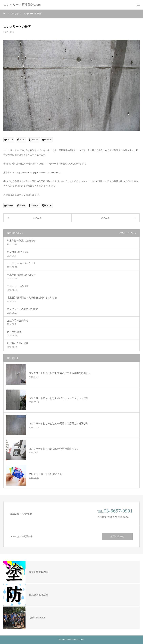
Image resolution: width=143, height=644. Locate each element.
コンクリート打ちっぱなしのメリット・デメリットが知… (60, 398)
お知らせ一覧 (127, 233)
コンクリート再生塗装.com (22, 5)
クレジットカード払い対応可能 (45, 474)
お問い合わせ (117, 536)
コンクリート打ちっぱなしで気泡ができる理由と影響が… (60, 373)
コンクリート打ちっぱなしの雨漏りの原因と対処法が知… (60, 423)
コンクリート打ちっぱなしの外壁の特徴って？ (54, 449)
